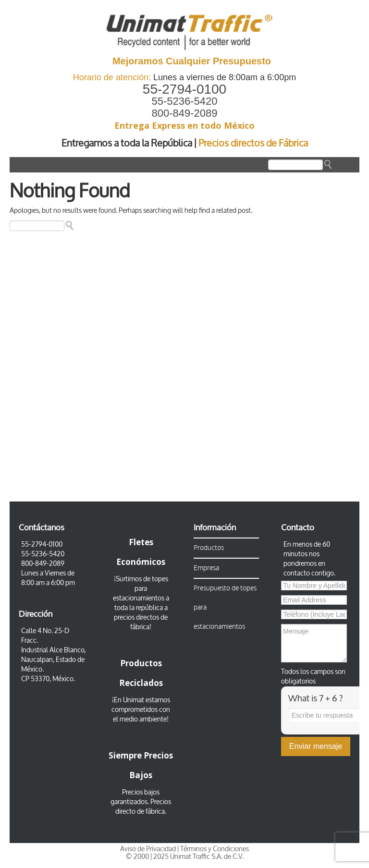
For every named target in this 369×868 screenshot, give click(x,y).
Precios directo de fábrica (143, 807)
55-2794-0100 (184, 89)
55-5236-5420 (184, 101)
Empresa (206, 568)
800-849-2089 (184, 113)
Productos (209, 548)
